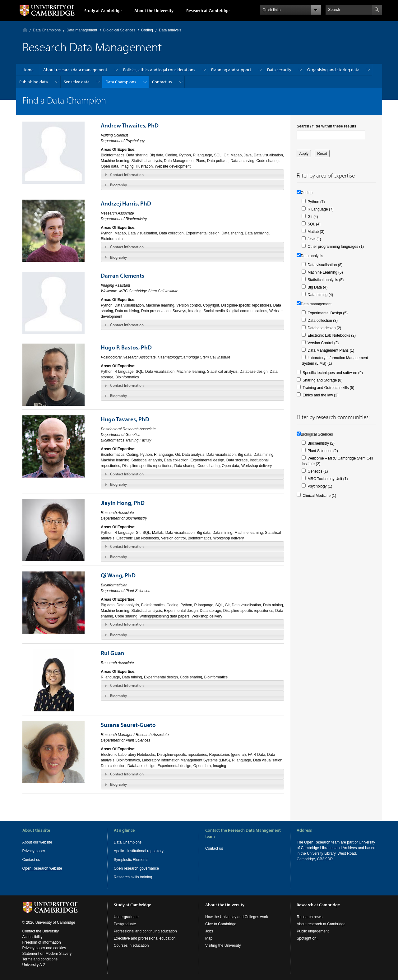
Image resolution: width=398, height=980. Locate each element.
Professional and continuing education (145, 931)
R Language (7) (320, 209)
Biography (118, 185)
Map (209, 938)
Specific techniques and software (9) (333, 373)
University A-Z (34, 965)
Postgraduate (125, 924)
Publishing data (34, 82)
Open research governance (136, 868)
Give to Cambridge (221, 924)
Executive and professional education (145, 938)
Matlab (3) (316, 232)
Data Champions (47, 30)
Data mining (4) (320, 295)
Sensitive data (77, 82)
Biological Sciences (119, 30)
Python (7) (316, 202)
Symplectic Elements (131, 860)
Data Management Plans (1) (331, 350)
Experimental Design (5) (328, 313)
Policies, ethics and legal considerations (159, 70)
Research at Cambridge (208, 11)
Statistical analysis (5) (326, 280)
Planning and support (231, 70)
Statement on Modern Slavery (47, 954)
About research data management (75, 70)
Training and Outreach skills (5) (328, 388)
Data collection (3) (323, 321)
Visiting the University (223, 945)
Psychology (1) (320, 486)
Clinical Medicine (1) (319, 496)
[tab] (192, 174)
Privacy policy (34, 851)
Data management (82, 30)
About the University (154, 11)
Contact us (162, 82)
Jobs (209, 931)
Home (25, 30)
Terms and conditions (40, 959)
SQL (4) (314, 224)
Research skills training (133, 877)
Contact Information (127, 174)
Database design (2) (324, 328)
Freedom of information (42, 942)
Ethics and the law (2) (320, 395)
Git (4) (313, 217)
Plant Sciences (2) (323, 451)
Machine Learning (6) (325, 272)
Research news (310, 917)
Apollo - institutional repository (139, 851)
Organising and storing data (333, 70)
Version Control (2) (323, 343)
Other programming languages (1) (336, 247)
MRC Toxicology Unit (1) (328, 479)
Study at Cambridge (103, 11)
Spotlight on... (308, 938)
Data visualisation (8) (325, 265)
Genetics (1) (318, 471)
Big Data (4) (317, 287)
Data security (279, 70)
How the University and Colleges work (237, 917)
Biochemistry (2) (321, 443)
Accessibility (32, 937)
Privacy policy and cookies (44, 948)
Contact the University (41, 931)
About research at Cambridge (321, 924)
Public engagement (313, 931)
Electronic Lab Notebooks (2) (332, 335)
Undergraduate (126, 917)
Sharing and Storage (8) (322, 380)
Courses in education (131, 945)
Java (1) (314, 239)
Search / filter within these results (326, 126)
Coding (147, 30)
